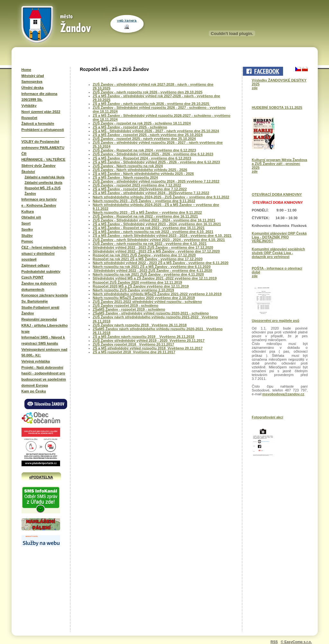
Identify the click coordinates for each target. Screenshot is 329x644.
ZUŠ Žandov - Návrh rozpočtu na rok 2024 (128, 166)
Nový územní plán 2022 (41, 112)
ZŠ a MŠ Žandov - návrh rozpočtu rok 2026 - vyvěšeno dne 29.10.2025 (152, 104)
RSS (274, 642)
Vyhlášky (29, 106)
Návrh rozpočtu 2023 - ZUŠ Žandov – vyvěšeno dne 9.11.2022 (144, 201)
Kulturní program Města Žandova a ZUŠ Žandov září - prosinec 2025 (280, 164)
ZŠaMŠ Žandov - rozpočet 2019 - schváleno (129, 309)
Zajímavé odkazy (36, 265)
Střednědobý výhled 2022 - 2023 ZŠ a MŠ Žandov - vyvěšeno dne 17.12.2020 (156, 251)
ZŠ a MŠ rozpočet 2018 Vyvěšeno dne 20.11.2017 (134, 352)
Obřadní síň (31, 217)
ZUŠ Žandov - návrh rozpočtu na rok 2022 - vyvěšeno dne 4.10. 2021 (150, 244)
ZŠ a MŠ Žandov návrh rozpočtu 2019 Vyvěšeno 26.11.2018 (144, 337)
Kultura (28, 211)
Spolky (27, 229)
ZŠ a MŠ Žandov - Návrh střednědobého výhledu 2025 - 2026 (143, 174)
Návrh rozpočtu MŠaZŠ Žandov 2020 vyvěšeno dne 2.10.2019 (144, 298)
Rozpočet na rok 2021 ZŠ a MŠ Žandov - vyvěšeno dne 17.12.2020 (148, 259)
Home (27, 70)
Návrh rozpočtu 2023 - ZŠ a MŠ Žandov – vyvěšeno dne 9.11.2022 (147, 212)
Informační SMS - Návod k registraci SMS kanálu (43, 340)
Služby (27, 236)
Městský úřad (33, 76)
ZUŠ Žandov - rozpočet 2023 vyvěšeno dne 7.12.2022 (137, 185)
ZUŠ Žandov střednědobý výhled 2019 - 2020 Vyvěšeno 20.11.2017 (149, 340)
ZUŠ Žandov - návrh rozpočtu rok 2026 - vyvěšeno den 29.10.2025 (148, 92)
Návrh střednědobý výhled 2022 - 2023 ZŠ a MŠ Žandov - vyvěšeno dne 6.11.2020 (161, 263)
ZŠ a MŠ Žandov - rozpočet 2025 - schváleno (130, 127)
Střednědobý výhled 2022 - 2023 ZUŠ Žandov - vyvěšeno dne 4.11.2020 (153, 270)
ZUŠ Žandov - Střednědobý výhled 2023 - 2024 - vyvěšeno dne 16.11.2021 (154, 220)
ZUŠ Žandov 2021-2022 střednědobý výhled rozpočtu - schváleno (147, 302)
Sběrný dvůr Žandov (39, 166)
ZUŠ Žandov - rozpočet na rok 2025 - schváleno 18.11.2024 (142, 123)
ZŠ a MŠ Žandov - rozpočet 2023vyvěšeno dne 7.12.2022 (140, 189)
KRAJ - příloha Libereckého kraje (45, 328)
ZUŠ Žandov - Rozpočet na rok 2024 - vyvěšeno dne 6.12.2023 (145, 150)
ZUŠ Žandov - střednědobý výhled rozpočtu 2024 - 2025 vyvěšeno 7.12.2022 (156, 181)
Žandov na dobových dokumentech (39, 286)
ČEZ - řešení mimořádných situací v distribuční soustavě (44, 253)
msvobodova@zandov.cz (283, 394)
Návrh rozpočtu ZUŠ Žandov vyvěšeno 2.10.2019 (133, 290)
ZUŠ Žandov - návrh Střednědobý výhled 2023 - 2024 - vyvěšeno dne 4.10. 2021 (159, 240)
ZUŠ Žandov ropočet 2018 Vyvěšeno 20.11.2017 (133, 344)
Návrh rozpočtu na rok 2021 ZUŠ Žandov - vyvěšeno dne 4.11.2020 (148, 274)
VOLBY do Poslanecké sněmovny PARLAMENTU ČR (43, 147)
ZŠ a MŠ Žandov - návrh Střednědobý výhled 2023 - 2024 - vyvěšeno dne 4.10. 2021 (162, 236)
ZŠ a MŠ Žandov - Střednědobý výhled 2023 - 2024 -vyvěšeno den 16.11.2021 (157, 224)
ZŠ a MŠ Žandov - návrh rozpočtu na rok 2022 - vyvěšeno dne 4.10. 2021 (153, 232)
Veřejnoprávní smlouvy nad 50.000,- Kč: (44, 352)
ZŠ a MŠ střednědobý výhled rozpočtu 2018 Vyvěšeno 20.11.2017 (148, 348)
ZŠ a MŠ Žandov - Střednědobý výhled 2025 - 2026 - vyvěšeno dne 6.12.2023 (156, 162)
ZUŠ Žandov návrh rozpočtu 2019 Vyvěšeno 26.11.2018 (140, 325)
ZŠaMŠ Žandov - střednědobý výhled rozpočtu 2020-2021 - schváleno (151, 313)
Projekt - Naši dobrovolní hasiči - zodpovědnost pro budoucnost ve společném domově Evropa (44, 376)
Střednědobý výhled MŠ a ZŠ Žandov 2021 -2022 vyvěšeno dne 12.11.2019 (155, 278)
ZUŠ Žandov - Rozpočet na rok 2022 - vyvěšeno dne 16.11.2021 (146, 216)
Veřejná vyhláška (36, 361)
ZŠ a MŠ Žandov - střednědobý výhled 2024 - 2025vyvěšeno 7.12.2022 (151, 193)
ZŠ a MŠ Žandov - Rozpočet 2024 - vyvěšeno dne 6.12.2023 (142, 158)
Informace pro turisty (39, 199)
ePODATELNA (41, 477)
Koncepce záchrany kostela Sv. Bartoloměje (45, 298)
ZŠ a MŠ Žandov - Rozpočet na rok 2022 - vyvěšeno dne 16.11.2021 (149, 228)
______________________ (43, 136)
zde (255, 88)
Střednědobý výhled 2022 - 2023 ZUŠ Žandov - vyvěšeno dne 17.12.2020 (153, 247)
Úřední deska (33, 88)
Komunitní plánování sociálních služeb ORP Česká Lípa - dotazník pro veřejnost (279, 253)
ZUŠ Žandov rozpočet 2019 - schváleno (126, 305)
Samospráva (32, 82)
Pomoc (27, 241)
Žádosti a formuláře (38, 124)
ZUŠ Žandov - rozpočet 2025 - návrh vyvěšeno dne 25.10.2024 (144, 139)
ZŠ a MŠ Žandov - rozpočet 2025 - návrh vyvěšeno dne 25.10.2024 (148, 135)
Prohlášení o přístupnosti (43, 130)
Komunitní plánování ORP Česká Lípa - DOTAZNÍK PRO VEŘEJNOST (279, 237)
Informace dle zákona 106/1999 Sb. (40, 97)
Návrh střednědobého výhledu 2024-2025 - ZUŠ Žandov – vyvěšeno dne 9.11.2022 (161, 197)
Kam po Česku (34, 391)
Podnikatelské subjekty (41, 271)
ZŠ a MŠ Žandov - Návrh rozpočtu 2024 (125, 177)
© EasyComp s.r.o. (296, 642)
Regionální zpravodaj (39, 319)
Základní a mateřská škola (45, 177)
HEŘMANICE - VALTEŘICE (44, 159)
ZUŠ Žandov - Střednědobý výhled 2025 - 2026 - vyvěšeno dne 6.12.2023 (153, 154)
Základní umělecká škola (44, 183)
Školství (28, 172)
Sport (26, 223)
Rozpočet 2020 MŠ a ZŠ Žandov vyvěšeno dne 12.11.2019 (141, 286)
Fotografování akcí (268, 417)
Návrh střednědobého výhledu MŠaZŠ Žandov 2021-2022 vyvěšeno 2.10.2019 (157, 294)
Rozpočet (30, 118)
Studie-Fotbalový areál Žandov (40, 310)
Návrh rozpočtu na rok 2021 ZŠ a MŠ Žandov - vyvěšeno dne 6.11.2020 (152, 267)
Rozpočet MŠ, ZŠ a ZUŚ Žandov (43, 191)
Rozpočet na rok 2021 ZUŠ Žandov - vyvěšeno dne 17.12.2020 (144, 255)
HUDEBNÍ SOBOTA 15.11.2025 (277, 107)
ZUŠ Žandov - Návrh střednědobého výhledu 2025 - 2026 (140, 170)
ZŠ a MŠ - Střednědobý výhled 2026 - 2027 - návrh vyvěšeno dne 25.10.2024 (156, 131)
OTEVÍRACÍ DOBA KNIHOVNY (277, 194)
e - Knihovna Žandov (39, 205)
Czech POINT (33, 277)
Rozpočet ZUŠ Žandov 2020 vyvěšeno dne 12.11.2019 (138, 282)
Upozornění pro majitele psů (276, 321)
